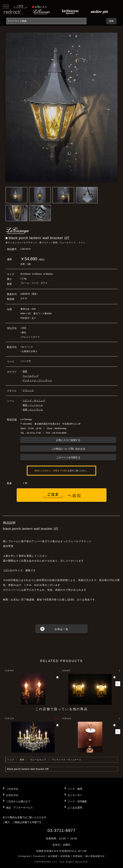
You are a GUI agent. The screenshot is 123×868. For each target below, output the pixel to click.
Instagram (24, 856)
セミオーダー (75, 795)
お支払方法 (12, 795)
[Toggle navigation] (6, 6)
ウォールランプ (30, 376)
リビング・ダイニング (34, 401)
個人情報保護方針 (95, 856)
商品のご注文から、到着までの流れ (51, 471)
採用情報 (65, 856)
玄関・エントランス (33, 410)
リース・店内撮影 (77, 801)
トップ (11, 760)
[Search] (46, 21)
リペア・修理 (75, 789)
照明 (25, 371)
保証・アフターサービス (19, 808)
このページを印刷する (68, 457)
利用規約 (78, 856)
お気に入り (40, 7)
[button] (118, 684)
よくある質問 (75, 808)
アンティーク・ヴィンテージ (37, 380)
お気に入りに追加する (68, 440)
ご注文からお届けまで (18, 801)
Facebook (39, 856)
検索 (111, 21)
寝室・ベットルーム (33, 405)
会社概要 (53, 856)
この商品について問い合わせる (68, 449)
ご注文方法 (12, 789)
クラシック (28, 390)
